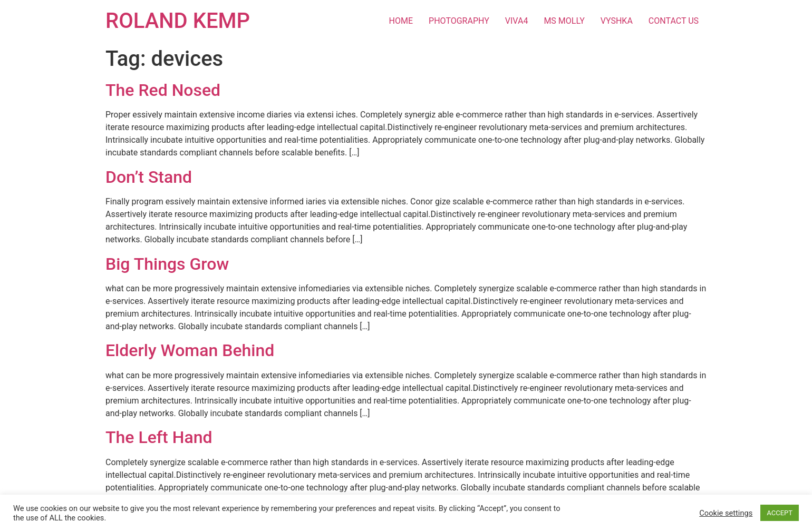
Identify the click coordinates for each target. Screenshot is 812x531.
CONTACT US (674, 21)
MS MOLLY (564, 21)
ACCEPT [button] (780, 513)
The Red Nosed (163, 90)
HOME (401, 21)
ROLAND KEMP (178, 21)
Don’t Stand (149, 177)
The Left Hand (159, 437)
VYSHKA (617, 21)
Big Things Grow (167, 264)
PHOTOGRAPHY (459, 21)
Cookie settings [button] (726, 513)
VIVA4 (517, 21)
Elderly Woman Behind (190, 350)
